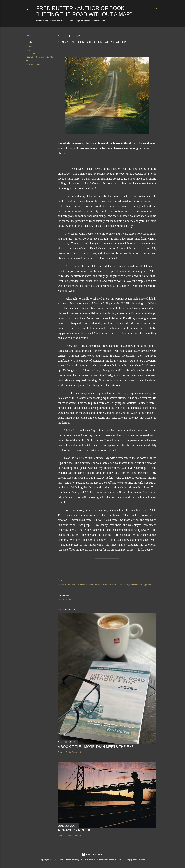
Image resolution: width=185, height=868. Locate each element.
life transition (32, 61)
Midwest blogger (33, 64)
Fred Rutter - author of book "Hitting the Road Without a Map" (84, 11)
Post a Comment (66, 600)
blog (28, 50)
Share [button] (29, 36)
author (29, 47)
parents (29, 68)
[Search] (155, 9)
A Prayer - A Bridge (76, 830)
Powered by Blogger (92, 854)
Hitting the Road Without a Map (40, 57)
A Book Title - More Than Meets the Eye (96, 747)
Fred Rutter (31, 54)
